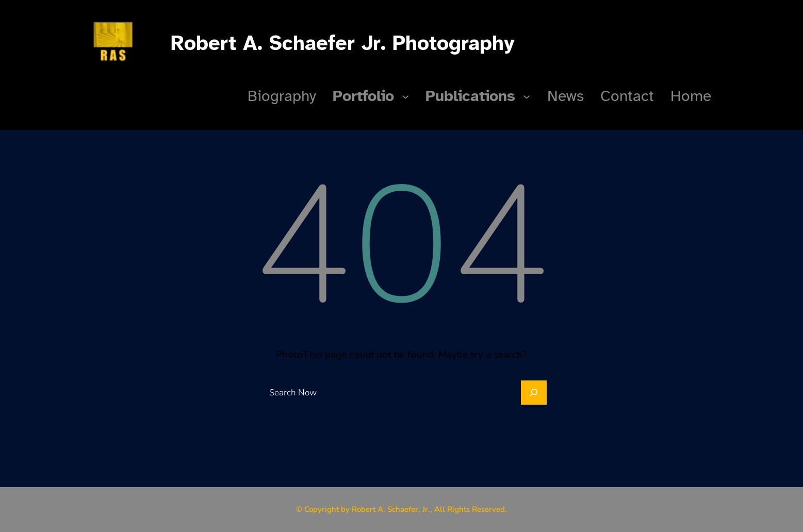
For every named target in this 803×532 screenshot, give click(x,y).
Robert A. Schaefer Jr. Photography (343, 43)
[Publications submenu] (527, 96)
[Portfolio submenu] (405, 96)
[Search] (534, 393)
